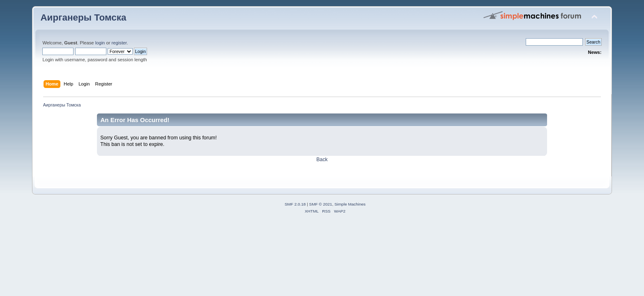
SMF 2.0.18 (295, 204)
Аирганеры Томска (83, 17)
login (100, 43)
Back (322, 160)
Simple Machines (350, 204)
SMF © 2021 (321, 204)
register (119, 43)
